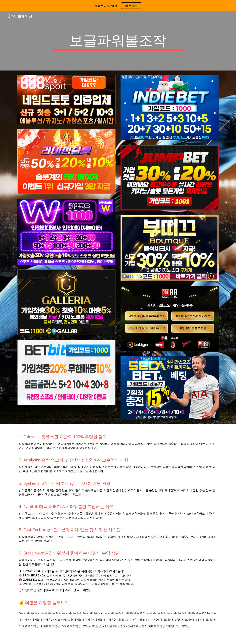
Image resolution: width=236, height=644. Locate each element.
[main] (118, 41)
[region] (118, 6)
